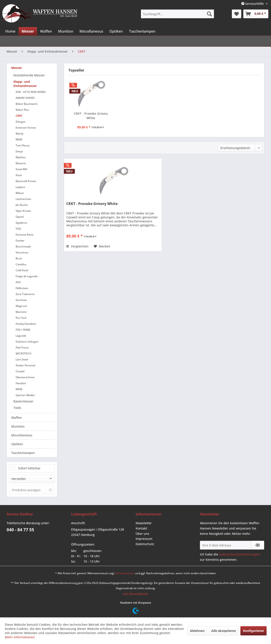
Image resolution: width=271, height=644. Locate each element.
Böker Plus (22, 110)
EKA (18, 282)
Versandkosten (125, 573)
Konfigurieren (253, 631)
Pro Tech (21, 318)
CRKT (19, 116)
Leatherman (23, 199)
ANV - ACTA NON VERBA (31, 92)
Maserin (21, 163)
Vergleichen (77, 246)
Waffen (17, 418)
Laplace (20, 187)
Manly (19, 134)
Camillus (21, 264)
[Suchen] (209, 14)
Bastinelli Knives (26, 181)
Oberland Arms (25, 377)
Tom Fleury (23, 145)
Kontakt (141, 528)
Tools (17, 408)
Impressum (144, 539)
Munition (18, 426)
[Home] (10, 31)
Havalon (21, 383)
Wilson (20, 193)
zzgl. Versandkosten (135, 593)
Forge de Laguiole (27, 276)
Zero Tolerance (25, 294)
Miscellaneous (22, 435)
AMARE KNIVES (25, 98)
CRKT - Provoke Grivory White (91, 116)
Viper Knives (23, 211)
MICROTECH (23, 353)
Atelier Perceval (25, 365)
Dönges (20, 122)
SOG (18, 229)
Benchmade (23, 246)
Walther (21, 157)
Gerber (20, 241)
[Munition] (66, 31)
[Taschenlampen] (142, 31)
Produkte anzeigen (32, 490)
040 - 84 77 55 (20, 530)
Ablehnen (197, 631)
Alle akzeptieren (224, 631)
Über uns (142, 534)
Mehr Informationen (20, 637)
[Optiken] (116, 31)
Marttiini (21, 312)
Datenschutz (145, 544)
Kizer (19, 175)
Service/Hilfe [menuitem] (253, 4)
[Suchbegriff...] (177, 14)
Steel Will (21, 169)
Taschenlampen (23, 453)
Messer (17, 68)
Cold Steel (22, 270)
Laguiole (21, 336)
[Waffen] (46, 31)
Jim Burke (22, 205)
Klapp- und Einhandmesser (25, 84)
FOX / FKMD (23, 330)
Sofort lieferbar (29, 468)
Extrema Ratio (25, 235)
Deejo (19, 151)
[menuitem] (177, 14)
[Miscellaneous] (91, 31)
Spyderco (21, 223)
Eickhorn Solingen (27, 342)
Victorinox (22, 252)
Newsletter (144, 523)
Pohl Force (22, 348)
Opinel (20, 217)
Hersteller (19, 479)
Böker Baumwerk (27, 104)
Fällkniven (22, 288)
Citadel (20, 371)
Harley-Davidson (26, 324)
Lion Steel (22, 359)
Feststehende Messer (29, 75)
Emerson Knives (26, 128)
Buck (19, 258)
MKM (19, 139)
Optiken (17, 444)
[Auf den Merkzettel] (102, 246)
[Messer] (28, 31)
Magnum (21, 306)
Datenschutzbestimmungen (240, 554)
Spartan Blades (25, 395)
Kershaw (21, 300)
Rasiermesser (23, 401)
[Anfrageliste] (256, 14)
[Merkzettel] (237, 14)
